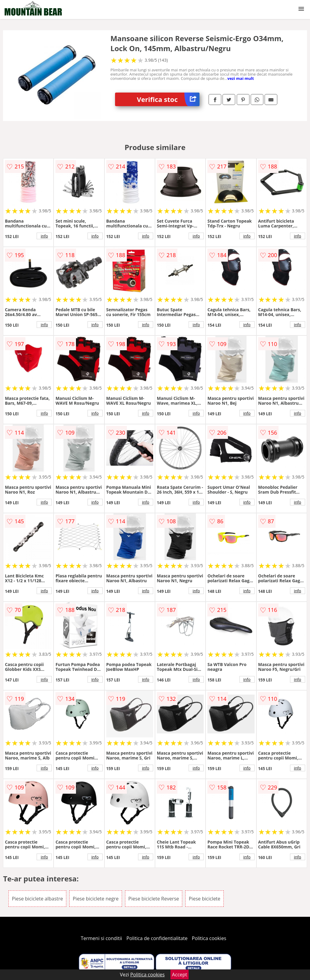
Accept (180, 975)
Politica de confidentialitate (157, 938)
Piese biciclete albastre (37, 899)
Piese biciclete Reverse (154, 899)
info (44, 236)
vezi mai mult (241, 78)
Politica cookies (209, 938)
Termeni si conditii (102, 938)
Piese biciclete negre (96, 899)
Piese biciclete (204, 899)
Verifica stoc (168, 99)
